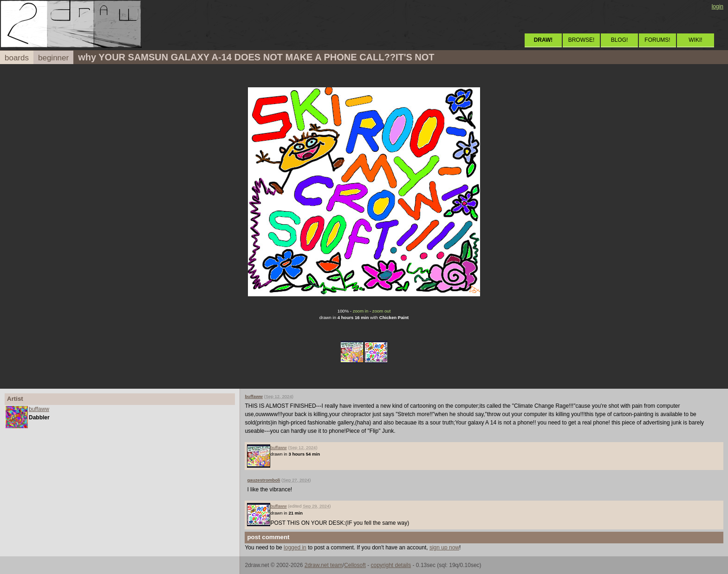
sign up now (444, 548)
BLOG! (620, 40)
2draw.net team (324, 565)
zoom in (361, 311)
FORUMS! (657, 40)
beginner (53, 58)
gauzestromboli (263, 480)
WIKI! (695, 40)
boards (17, 58)
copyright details (391, 565)
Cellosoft (355, 565)
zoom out (381, 311)
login (718, 7)
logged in (295, 548)
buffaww (39, 409)
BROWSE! (582, 40)
